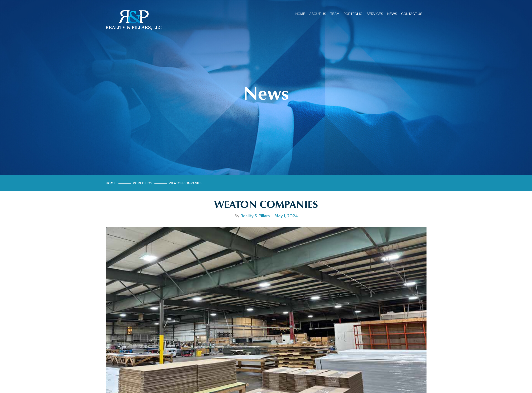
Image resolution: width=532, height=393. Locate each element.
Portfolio (353, 14)
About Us (318, 14)
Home (300, 14)
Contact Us (412, 14)
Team (335, 14)
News (392, 14)
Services (375, 14)
